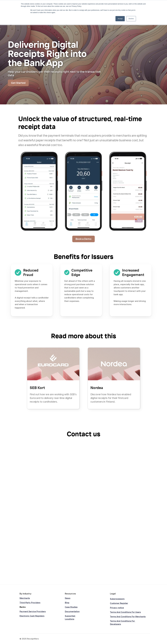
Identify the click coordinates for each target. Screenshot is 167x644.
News (68, 598)
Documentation (72, 611)
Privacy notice (117, 608)
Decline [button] (131, 19)
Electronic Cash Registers (32, 616)
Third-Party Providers (30, 603)
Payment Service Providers (33, 611)
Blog (67, 603)
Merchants (25, 598)
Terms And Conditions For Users (125, 612)
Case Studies (71, 607)
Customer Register (119, 603)
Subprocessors (117, 599)
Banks (23, 607)
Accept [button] (120, 19)
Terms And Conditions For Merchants (128, 616)
